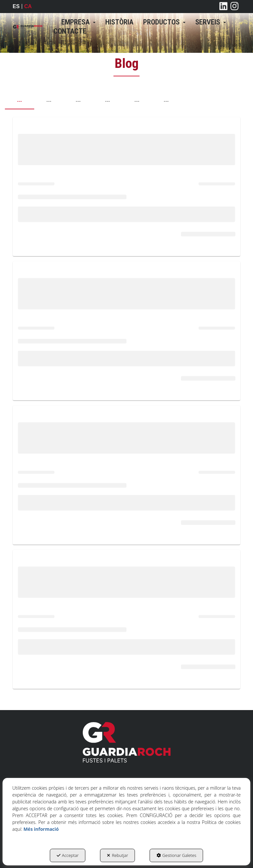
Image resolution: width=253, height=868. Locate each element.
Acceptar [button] (68, 855)
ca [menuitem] (28, 6)
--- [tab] (19, 101)
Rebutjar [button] (118, 855)
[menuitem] (78, 22)
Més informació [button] (41, 829)
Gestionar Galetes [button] (176, 855)
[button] (28, 27)
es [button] (16, 6)
